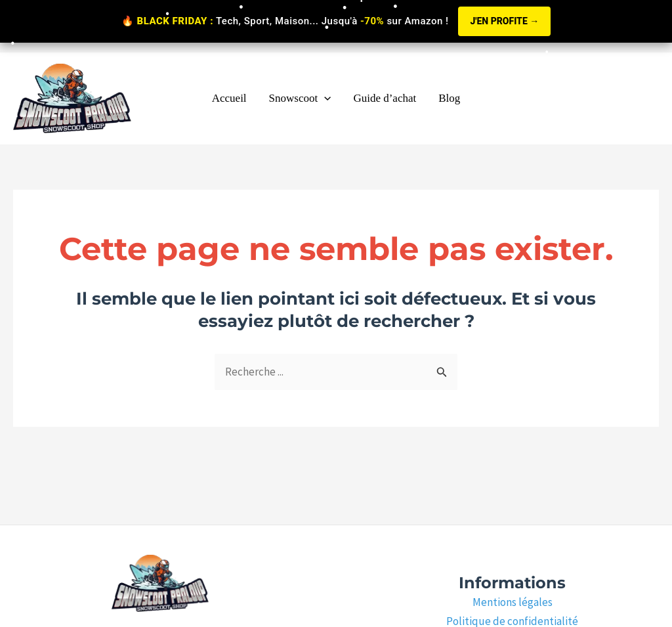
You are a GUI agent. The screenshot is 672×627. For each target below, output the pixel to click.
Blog (449, 98)
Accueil (229, 98)
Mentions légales (513, 602)
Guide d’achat (385, 98)
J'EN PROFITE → (504, 21)
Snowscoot (300, 98)
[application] (324, 98)
